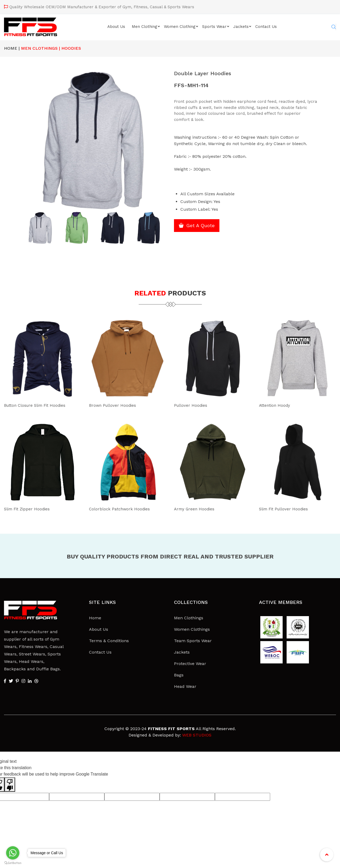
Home (95, 618)
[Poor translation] (10, 785)
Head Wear (185, 686)
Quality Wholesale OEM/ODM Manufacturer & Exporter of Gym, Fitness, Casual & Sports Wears (102, 7)
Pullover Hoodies (193, 405)
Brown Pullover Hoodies (116, 405)
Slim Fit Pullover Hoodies (288, 509)
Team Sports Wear (193, 641)
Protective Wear (190, 664)
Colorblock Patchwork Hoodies (124, 509)
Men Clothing (144, 27)
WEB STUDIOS (197, 735)
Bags (179, 675)
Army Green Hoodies (197, 509)
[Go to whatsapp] (13, 853)
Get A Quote (205, 227)
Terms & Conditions (109, 641)
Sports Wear (214, 27)
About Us (116, 27)
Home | (12, 48)
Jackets (241, 27)
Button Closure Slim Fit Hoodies (41, 405)
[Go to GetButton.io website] (13, 863)
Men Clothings (189, 618)
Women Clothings (192, 629)
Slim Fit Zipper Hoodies (31, 509)
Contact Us (266, 27)
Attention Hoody (277, 405)
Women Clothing (180, 27)
